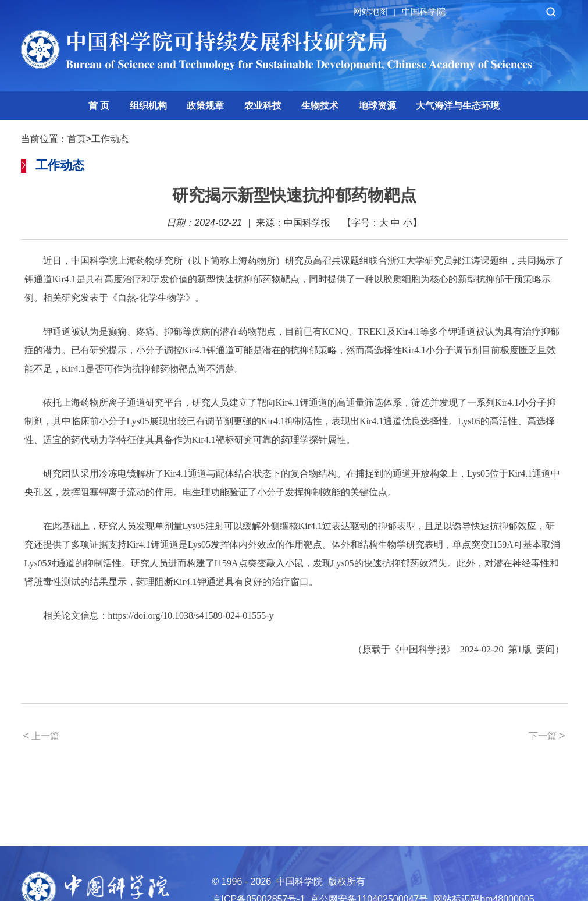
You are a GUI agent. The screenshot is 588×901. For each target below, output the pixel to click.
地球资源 (377, 106)
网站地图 (376, 11)
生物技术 (320, 106)
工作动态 (110, 139)
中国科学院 (424, 11)
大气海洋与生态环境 (458, 106)
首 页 (99, 106)
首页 (77, 139)
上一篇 (42, 736)
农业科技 (263, 106)
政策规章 (205, 106)
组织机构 (148, 106)
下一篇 (547, 736)
